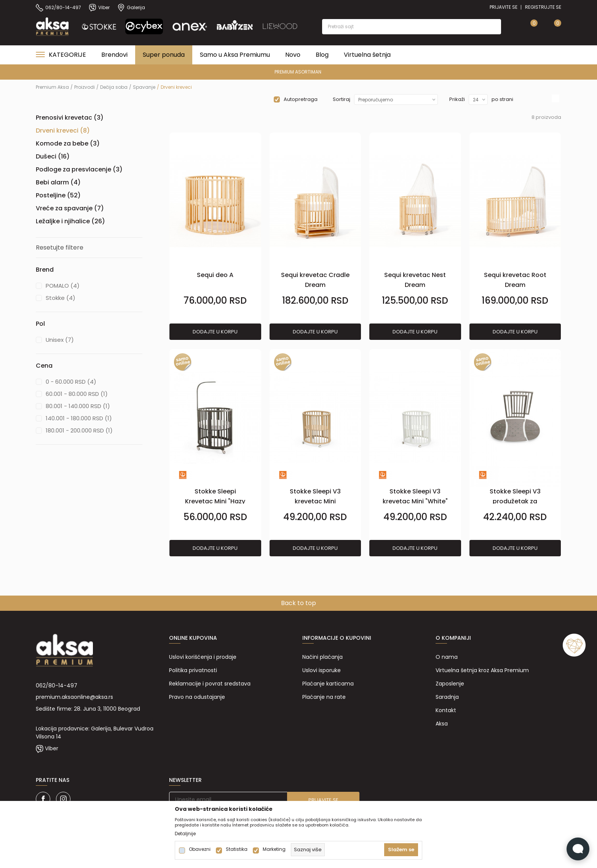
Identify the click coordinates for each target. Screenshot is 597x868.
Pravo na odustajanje (197, 697)
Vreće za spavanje (70, 208)
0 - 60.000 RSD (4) (71, 382)
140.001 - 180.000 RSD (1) (79, 418)
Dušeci (53, 156)
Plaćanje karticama (328, 684)
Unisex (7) (60, 340)
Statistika (237, 849)
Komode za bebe (68, 143)
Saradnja (447, 697)
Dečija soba (114, 87)
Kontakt (446, 710)
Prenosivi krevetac (70, 118)
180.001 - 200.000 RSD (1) (79, 430)
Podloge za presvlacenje (79, 169)
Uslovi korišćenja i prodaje (203, 657)
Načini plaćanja (322, 657)
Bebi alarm (58, 182)
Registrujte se (543, 7)
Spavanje (144, 87)
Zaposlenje (450, 684)
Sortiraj (342, 99)
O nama (447, 657)
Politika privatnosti (193, 670)
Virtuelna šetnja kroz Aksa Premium (482, 670)
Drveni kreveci (63, 131)
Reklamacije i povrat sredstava (210, 684)
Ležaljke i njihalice (70, 221)
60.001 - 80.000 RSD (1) (77, 394)
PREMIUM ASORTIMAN (298, 72)
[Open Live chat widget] (578, 849)
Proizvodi (85, 87)
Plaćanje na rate (324, 697)
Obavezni (200, 849)
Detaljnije (185, 834)
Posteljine (58, 195)
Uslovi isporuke (322, 670)
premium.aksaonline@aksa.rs (74, 697)
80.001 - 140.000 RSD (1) (78, 406)
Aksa (442, 724)
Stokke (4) (61, 298)
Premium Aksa (52, 87)
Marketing (274, 849)
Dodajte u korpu (215, 332)
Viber (52, 748)
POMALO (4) (63, 286)
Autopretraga (301, 99)
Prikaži (457, 99)
